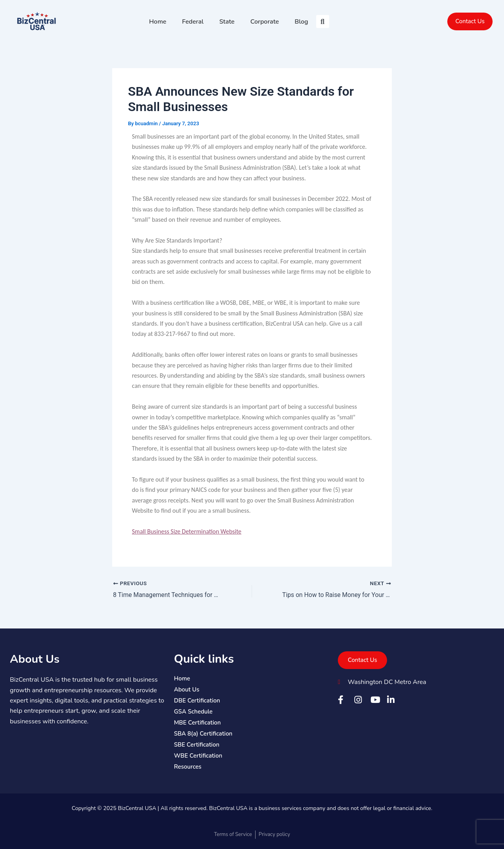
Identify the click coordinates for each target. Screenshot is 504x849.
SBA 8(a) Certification (203, 734)
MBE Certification (197, 723)
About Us (36, 659)
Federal (193, 22)
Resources (188, 767)
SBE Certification (197, 745)
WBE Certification (198, 756)
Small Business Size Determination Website (187, 531)
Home (158, 22)
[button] (323, 21)
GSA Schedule (193, 712)
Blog (301, 22)
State (227, 22)
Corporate (265, 22)
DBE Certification (197, 701)
